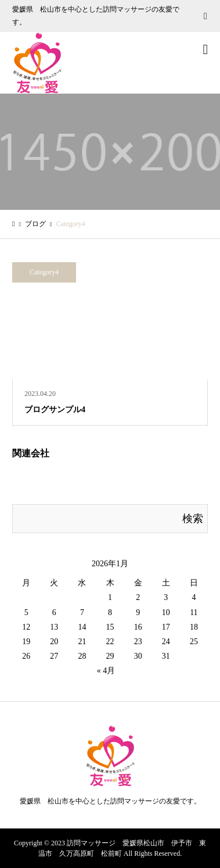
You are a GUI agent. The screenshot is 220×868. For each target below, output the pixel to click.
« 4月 (106, 671)
